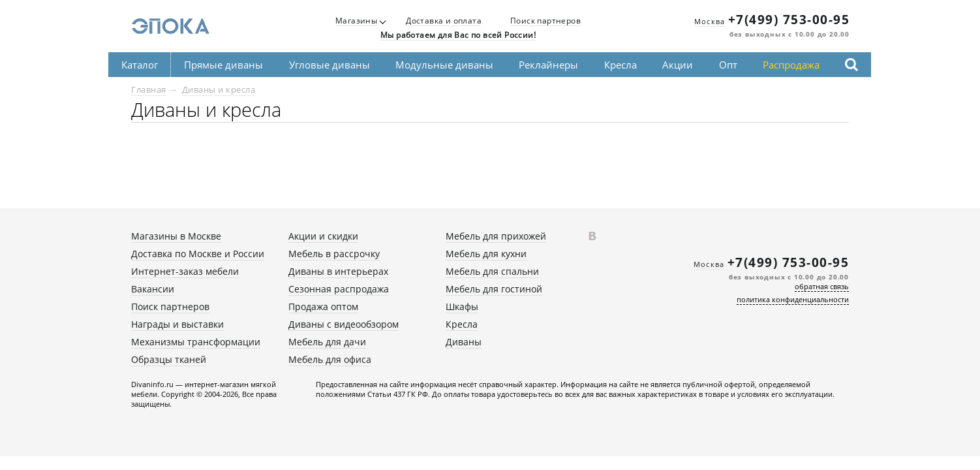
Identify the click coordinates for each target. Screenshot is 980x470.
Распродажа (791, 65)
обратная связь (822, 286)
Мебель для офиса (330, 359)
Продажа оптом (323, 306)
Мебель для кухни (486, 254)
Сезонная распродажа (339, 289)
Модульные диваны (444, 65)
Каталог (140, 65)
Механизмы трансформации (196, 342)
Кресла (620, 65)
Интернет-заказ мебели (185, 271)
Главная (149, 89)
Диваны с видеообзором (344, 324)
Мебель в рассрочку (334, 254)
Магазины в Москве (176, 236)
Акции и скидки (323, 236)
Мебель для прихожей (496, 236)
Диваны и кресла (219, 89)
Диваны (464, 342)
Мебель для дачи (327, 342)
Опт (728, 65)
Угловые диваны (329, 65)
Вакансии (153, 289)
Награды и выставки (177, 324)
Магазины (356, 21)
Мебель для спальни (492, 271)
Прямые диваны (223, 65)
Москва (710, 21)
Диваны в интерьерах (338, 271)
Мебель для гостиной (494, 289)
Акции (678, 65)
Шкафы (462, 306)
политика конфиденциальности (793, 299)
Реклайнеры (548, 65)
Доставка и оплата (444, 21)
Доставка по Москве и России (198, 254)
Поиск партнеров (545, 21)
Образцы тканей (169, 359)
